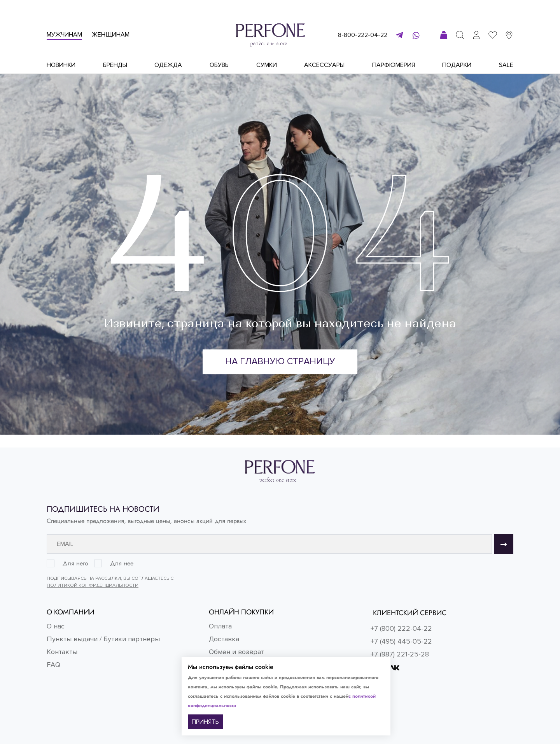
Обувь (219, 65)
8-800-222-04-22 (363, 35)
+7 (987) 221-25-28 (400, 654)
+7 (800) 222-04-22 (401, 628)
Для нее (122, 563)
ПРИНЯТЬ (205, 722)
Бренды (115, 65)
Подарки (457, 65)
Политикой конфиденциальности (93, 585)
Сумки (267, 65)
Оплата (220, 626)
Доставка (224, 639)
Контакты (62, 652)
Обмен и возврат (236, 652)
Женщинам (111, 35)
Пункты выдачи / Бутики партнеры (103, 639)
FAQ (53, 665)
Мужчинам (64, 35)
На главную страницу (280, 362)
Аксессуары (324, 65)
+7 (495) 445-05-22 (401, 641)
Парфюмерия (394, 65)
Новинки (61, 65)
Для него (75, 563)
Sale (506, 65)
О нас (56, 626)
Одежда (168, 65)
